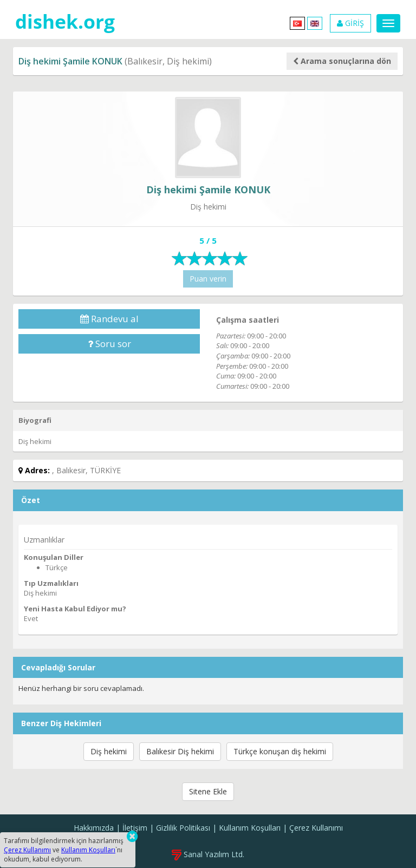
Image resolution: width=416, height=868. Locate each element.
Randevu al (109, 319)
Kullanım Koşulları (250, 828)
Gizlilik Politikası (183, 828)
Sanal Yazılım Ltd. (208, 854)
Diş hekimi (109, 751)
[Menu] (388, 23)
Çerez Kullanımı (316, 828)
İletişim (135, 828)
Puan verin (208, 279)
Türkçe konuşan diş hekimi (280, 751)
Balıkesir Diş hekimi (180, 751)
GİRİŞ (350, 23)
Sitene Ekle (208, 791)
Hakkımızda (94, 828)
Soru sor (109, 344)
